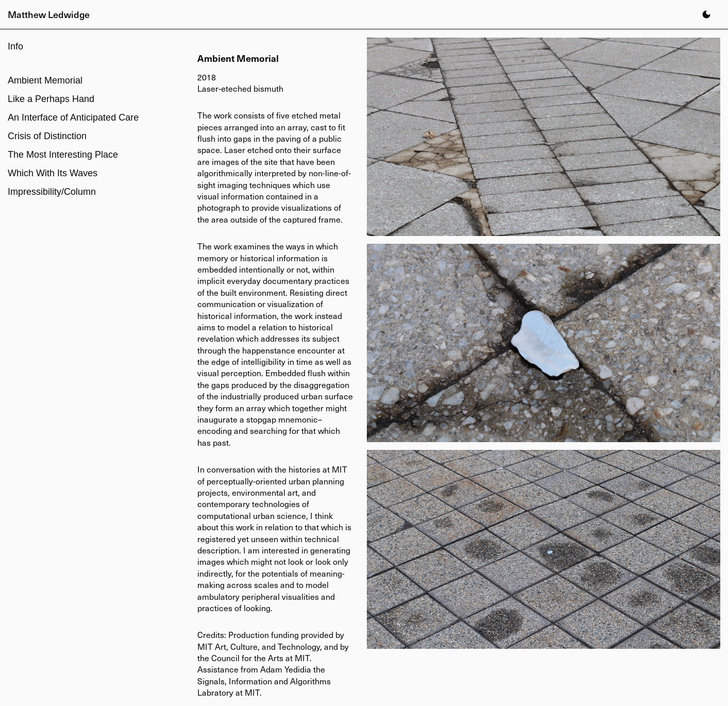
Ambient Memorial (45, 80)
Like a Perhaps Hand (51, 99)
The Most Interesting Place (63, 155)
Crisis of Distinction (47, 136)
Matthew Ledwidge (49, 14)
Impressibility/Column (52, 192)
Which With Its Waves (53, 173)
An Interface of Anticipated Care (73, 117)
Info (15, 46)
